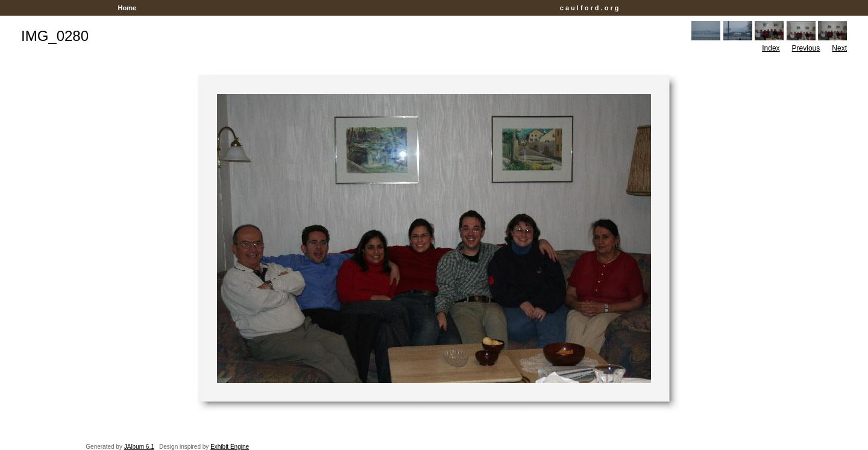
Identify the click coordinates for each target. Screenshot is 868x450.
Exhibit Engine (230, 447)
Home (127, 8)
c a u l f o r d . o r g (590, 8)
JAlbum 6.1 (139, 447)
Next (839, 48)
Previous (806, 48)
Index (771, 48)
